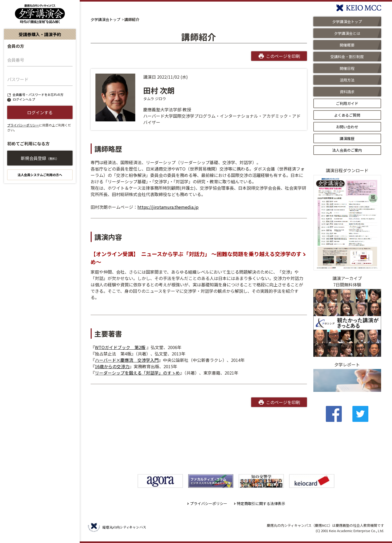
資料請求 (347, 92)
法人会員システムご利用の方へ (40, 175)
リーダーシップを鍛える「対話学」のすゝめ (137, 373)
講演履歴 (347, 138)
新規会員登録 (40, 158)
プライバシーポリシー (23, 125)
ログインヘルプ (24, 99)
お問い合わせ (347, 127)
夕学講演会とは (347, 33)
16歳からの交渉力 (112, 366)
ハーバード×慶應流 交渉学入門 (127, 360)
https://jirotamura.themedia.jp (168, 207)
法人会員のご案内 (347, 150)
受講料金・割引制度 (347, 57)
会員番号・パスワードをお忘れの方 (38, 94)
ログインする (40, 112)
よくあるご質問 (347, 115)
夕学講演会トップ (106, 19)
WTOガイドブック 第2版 (120, 347)
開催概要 (347, 45)
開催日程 (347, 68)
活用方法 (347, 80)
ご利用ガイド (347, 103)
